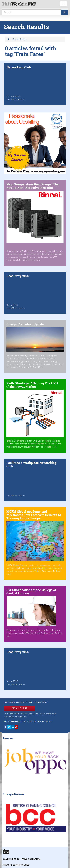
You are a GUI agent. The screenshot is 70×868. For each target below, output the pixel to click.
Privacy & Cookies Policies (16, 865)
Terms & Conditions (31, 859)
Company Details (11, 859)
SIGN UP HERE (20, 708)
